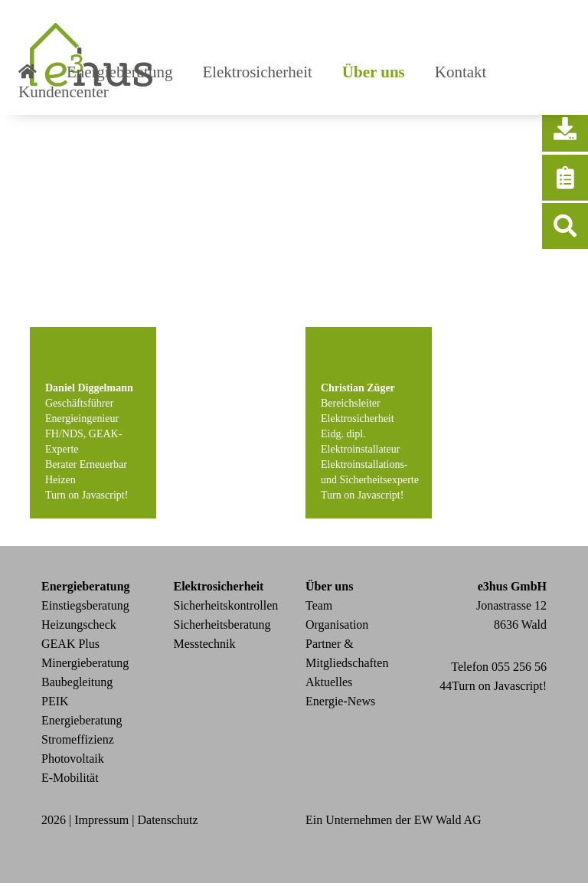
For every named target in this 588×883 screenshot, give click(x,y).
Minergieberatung (85, 663)
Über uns (374, 72)
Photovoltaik (73, 759)
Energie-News (340, 701)
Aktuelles (329, 682)
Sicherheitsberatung (222, 625)
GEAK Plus (70, 644)
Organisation (337, 625)
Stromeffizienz (78, 739)
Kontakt (461, 72)
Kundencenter (64, 92)
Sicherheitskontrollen (226, 605)
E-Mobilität (70, 778)
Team (319, 605)
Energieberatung (119, 72)
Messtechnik (205, 644)
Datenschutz (168, 820)
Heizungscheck (79, 625)
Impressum (101, 820)
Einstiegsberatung (85, 605)
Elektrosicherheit (257, 72)
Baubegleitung (77, 682)
